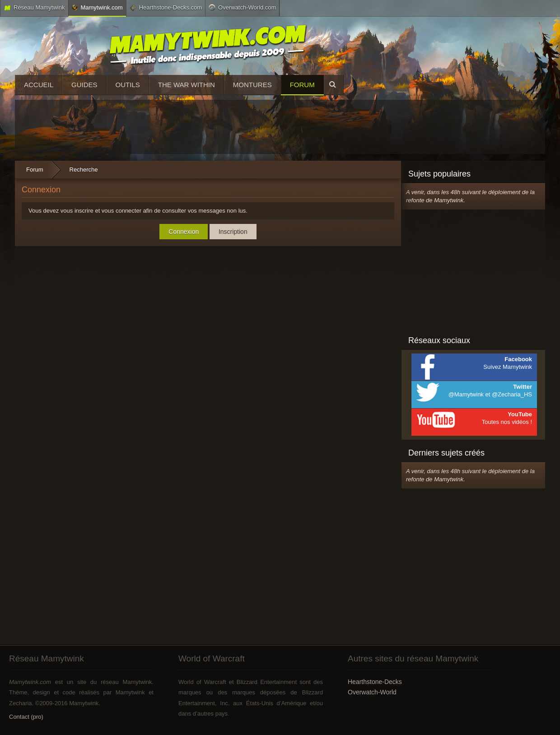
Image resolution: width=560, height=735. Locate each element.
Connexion (184, 232)
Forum (302, 85)
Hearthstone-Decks (375, 682)
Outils (128, 85)
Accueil (39, 85)
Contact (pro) (26, 717)
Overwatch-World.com (242, 7)
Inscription (233, 232)
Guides (84, 85)
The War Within (187, 85)
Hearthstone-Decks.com (166, 8)
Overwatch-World (372, 692)
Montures (252, 85)
